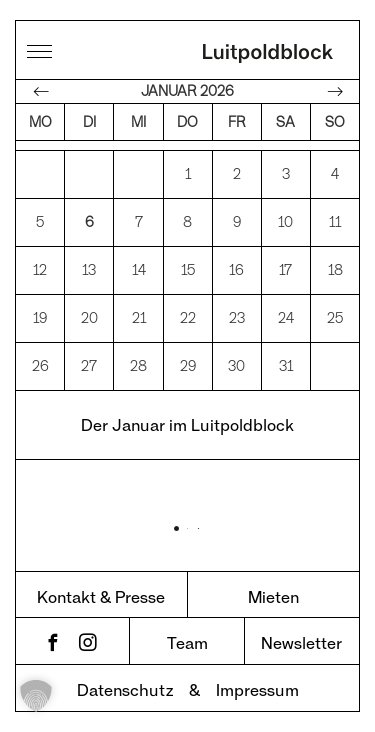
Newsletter (301, 642)
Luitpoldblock (268, 55)
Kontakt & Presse (101, 596)
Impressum (257, 689)
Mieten (273, 596)
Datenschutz (125, 689)
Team (187, 642)
